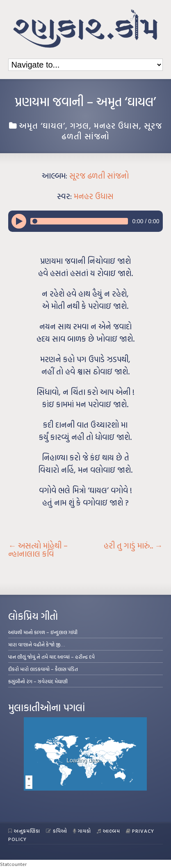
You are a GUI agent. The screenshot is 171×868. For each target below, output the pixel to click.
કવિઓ (57, 831)
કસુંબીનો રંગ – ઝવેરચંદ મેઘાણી (38, 681)
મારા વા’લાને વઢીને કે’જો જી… (37, 644)
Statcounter (13, 864)
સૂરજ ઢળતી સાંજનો (99, 176)
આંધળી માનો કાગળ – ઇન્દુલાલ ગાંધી (43, 632)
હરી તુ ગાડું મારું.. (133, 546)
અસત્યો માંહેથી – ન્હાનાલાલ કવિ (38, 550)
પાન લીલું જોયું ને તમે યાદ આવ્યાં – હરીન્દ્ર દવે (51, 657)
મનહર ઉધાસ (116, 125)
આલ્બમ (108, 831)
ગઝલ (80, 125)
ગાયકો (82, 831)
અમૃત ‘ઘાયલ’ (42, 125)
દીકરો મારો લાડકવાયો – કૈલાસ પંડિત (43, 669)
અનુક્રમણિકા (24, 831)
